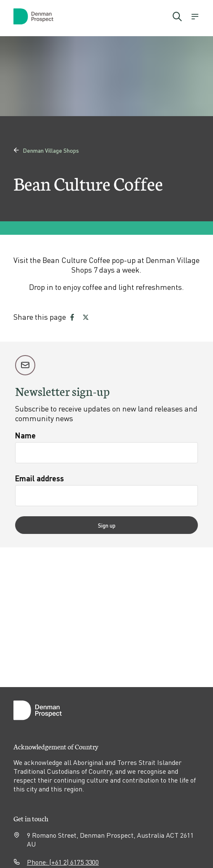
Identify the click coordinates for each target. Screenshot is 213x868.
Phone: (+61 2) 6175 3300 (63, 862)
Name (25, 435)
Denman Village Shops (46, 150)
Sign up (107, 525)
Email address (39, 478)
